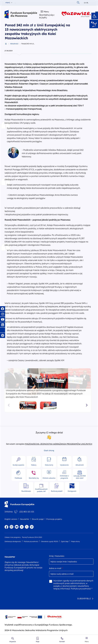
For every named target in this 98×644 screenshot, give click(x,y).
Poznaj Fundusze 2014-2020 (32, 537)
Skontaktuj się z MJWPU (47, 16)
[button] (95, 16)
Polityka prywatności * (82, 589)
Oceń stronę (49, 451)
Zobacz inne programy (13, 537)
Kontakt (62, 642)
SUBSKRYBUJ (84, 599)
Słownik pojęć (38, 519)
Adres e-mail (56, 568)
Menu (87, 642)
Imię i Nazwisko (57, 556)
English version (11, 519)
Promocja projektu (54, 519)
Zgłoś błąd (65, 541)
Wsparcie (13, 642)
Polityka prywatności (31, 541)
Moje (38, 642)
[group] (48, 382)
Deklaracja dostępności (13, 541)
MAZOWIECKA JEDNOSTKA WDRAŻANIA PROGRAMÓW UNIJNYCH (59, 444)
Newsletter (25, 519)
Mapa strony (75, 541)
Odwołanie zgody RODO (50, 541)
